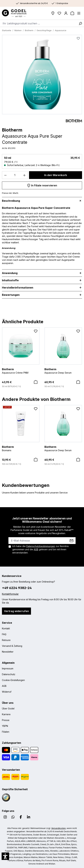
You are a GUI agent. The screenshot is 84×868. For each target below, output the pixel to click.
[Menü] (79, 13)
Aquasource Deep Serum (63, 371)
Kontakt (6, 628)
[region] (42, 75)
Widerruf (7, 692)
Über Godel (8, 708)
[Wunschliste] (59, 13)
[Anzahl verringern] (5, 175)
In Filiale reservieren (42, 185)
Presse (6, 720)
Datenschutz (9, 674)
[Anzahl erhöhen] (24, 175)
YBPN (5, 726)
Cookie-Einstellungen (13, 680)
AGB (36, 549)
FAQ (4, 634)
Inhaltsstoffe (10, 280)
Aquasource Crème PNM (21, 371)
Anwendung (10, 273)
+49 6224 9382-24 (17, 588)
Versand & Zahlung (12, 646)
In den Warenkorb (56, 175)
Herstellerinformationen (18, 288)
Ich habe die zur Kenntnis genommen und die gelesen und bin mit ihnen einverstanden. (41, 549)
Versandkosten (58, 828)
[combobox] (38, 23)
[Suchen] (80, 23)
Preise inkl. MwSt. (10, 193)
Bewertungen (11, 295)
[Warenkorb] (72, 13)
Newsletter (8, 652)
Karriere (6, 714)
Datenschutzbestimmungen (41, 546)
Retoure (6, 640)
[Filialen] (53, 13)
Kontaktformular (10, 594)
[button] (5, 856)
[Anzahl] (15, 175)
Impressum (8, 668)
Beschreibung (11, 201)
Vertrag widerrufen (16, 611)
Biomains (21, 448)
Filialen (6, 732)
